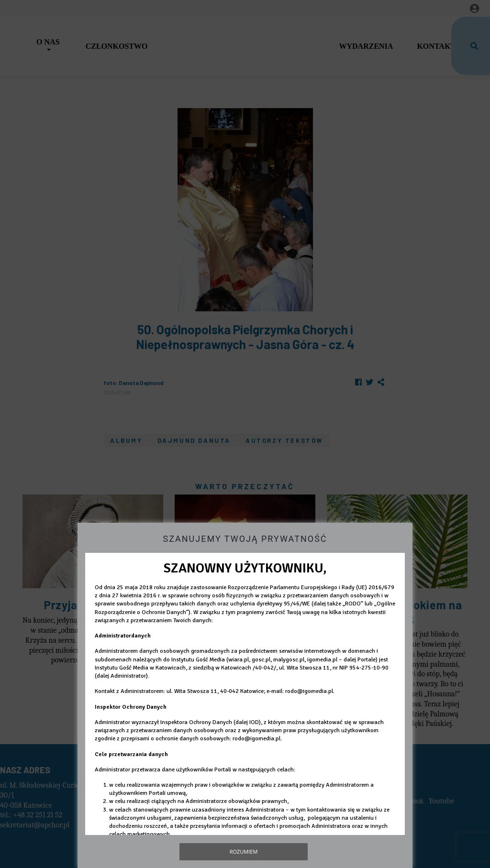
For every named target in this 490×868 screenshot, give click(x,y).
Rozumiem (244, 852)
